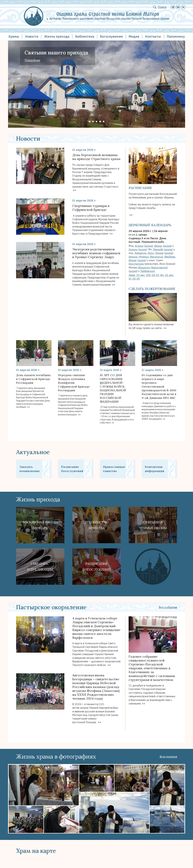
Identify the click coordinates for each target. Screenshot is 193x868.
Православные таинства (114, 469)
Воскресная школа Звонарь (40, 525)
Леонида (158, 249)
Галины (159, 253)
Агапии (139, 246)
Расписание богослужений (72, 469)
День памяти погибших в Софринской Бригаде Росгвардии (33, 379)
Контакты (153, 36)
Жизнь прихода (57, 36)
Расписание (140, 188)
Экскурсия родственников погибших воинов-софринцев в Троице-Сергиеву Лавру (96, 253)
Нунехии (144, 257)
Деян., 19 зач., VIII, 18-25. (144, 275)
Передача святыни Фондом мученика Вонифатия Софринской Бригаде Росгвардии (74, 383)
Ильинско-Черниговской (153, 267)
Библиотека (85, 36)
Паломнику (176, 36)
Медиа (134, 36)
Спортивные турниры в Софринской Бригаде (91, 208)
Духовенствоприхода (96, 525)
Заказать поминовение (30, 469)
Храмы (14, 36)
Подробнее (32, 60)
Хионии (133, 249)
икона (148, 246)
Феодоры (170, 257)
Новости (32, 36)
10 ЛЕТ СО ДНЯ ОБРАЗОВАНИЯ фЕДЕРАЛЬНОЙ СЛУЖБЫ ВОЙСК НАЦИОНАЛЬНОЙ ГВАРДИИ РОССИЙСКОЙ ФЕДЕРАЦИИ (113, 388)
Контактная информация (155, 469)
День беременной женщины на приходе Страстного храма (96, 157)
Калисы (133, 257)
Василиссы (157, 257)
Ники (151, 253)
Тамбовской (147, 271)
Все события (168, 607)
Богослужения (111, 36)
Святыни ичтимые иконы (153, 525)
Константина (136, 264)
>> (74, 190)
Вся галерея (168, 757)
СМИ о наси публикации (40, 567)
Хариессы (140, 253)
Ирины (158, 246)
